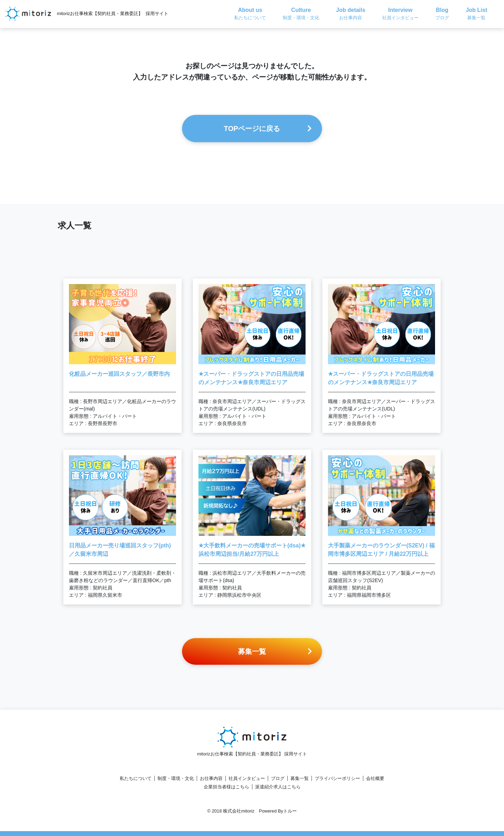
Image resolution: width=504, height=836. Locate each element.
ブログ (278, 778)
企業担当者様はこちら (226, 787)
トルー (290, 811)
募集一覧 (300, 778)
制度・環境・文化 (176, 778)
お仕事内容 (211, 778)
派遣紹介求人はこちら (278, 787)
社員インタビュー (247, 778)
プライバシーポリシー (337, 778)
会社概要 (375, 778)
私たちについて (136, 778)
